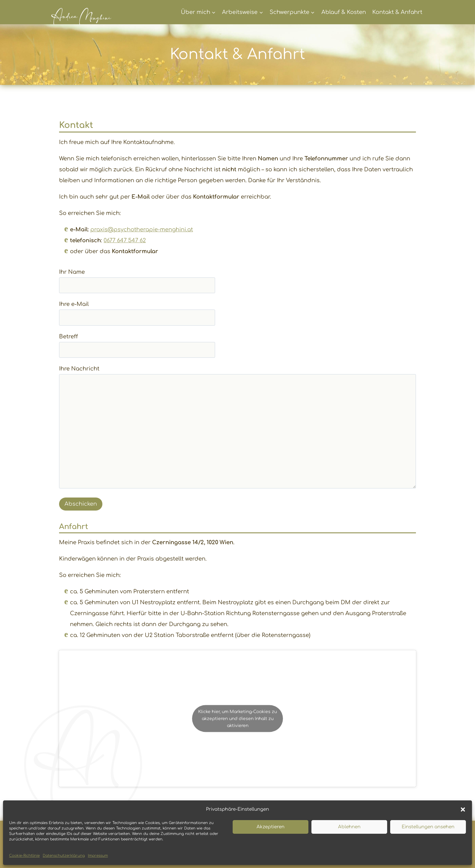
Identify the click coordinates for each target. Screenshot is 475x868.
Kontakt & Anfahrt (397, 12)
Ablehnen (349, 827)
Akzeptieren (271, 827)
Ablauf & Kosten (344, 12)
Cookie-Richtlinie (24, 856)
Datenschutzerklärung (64, 856)
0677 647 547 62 (125, 240)
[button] (463, 809)
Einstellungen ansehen (428, 827)
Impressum (98, 856)
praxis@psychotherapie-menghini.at (142, 230)
